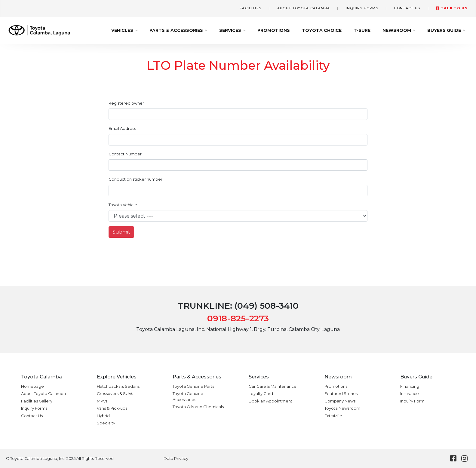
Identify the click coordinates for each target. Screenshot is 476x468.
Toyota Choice (322, 30)
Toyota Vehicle (123, 205)
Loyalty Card (261, 393)
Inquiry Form (412, 401)
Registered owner (126, 103)
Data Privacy (176, 459)
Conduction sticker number (135, 179)
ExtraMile (333, 416)
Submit (121, 232)
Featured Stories (341, 393)
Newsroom (399, 30)
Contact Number (125, 154)
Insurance (410, 393)
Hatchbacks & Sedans (118, 386)
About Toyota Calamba (304, 8)
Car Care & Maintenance (273, 386)
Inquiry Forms (362, 8)
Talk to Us (452, 8)
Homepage (32, 386)
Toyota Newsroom (342, 408)
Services (232, 30)
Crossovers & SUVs (115, 393)
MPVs (102, 401)
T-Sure (362, 30)
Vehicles (124, 30)
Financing (410, 386)
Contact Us (407, 8)
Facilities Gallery (37, 401)
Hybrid (103, 416)
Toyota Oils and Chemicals (198, 407)
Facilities (250, 8)
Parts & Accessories (178, 30)
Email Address (122, 128)
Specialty (106, 423)
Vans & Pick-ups (112, 408)
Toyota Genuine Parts (193, 386)
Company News (340, 401)
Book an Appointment (270, 401)
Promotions (274, 30)
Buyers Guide (446, 30)
